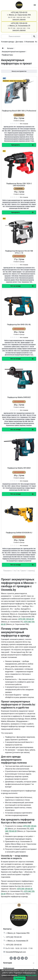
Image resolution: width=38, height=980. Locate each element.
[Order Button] (16, 145)
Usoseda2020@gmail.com (16, 952)
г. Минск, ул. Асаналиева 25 (19, 26)
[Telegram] (15, 958)
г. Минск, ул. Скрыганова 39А (19, 15)
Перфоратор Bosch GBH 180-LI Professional (19, 111)
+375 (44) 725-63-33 (14, 937)
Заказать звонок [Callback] (19, 20)
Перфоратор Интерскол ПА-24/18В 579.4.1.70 (19, 252)
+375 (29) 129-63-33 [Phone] (19, 23)
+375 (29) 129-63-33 (26, 619)
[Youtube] (26, 958)
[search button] (34, 36)
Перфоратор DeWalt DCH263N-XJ (19, 533)
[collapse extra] (34, 968)
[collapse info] (34, 929)
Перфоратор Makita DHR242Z (19, 397)
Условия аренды (8, 42)
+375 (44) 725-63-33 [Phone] (19, 12)
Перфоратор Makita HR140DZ (19, 468)
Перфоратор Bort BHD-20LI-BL (19, 324)
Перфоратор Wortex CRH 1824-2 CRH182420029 (19, 185)
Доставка (19, 42)
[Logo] (19, 5)
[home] (3, 48)
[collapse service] (34, 963)
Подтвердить (20, 978)
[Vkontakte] (22, 958)
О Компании (29, 42)
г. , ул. (18, 933)
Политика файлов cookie (27, 975)
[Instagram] (19, 958)
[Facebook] (11, 958)
